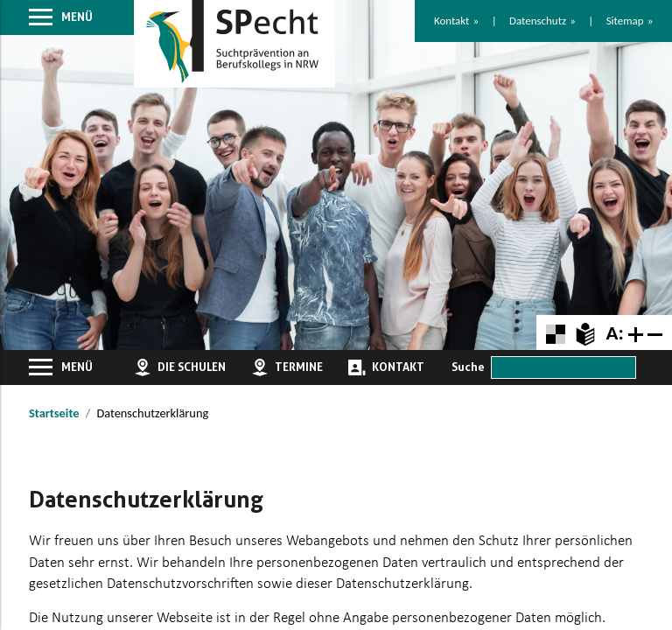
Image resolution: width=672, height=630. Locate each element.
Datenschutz (538, 21)
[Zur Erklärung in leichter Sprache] (585, 332)
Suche (468, 367)
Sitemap (625, 21)
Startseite (54, 413)
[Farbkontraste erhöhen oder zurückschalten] (555, 332)
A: (614, 332)
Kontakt (452, 21)
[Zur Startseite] (234, 44)
